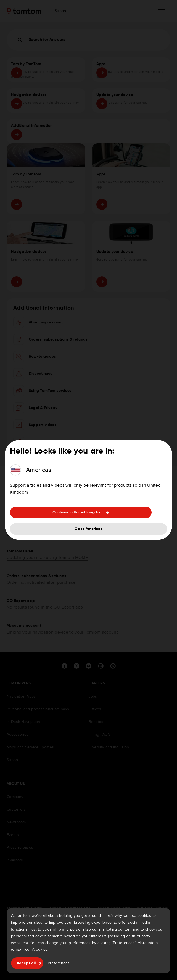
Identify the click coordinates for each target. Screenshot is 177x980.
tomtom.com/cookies (29, 949)
